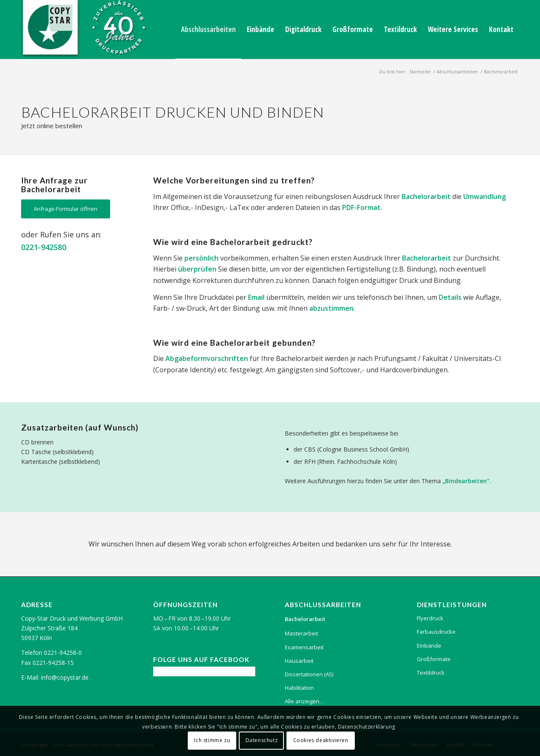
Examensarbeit (304, 647)
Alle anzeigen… (304, 701)
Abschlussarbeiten (457, 71)
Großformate (434, 659)
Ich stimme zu (212, 740)
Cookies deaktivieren (321, 740)
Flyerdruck (430, 618)
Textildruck (431, 673)
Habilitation (299, 688)
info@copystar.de (65, 677)
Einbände (429, 646)
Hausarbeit (299, 661)
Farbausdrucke (436, 632)
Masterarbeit (301, 633)
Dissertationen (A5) (309, 674)
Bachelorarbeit (305, 619)
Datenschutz (262, 740)
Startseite (420, 71)
